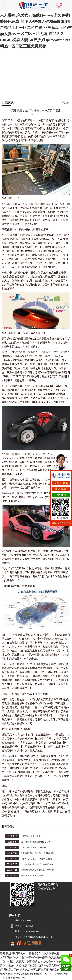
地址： (15, 937)
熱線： (15, 920)
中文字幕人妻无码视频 (13, 978)
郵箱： (15, 931)
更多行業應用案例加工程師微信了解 (49, 886)
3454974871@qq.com (24, 931)
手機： (15, 926)
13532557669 (27, 926)
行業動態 (67, 103)
